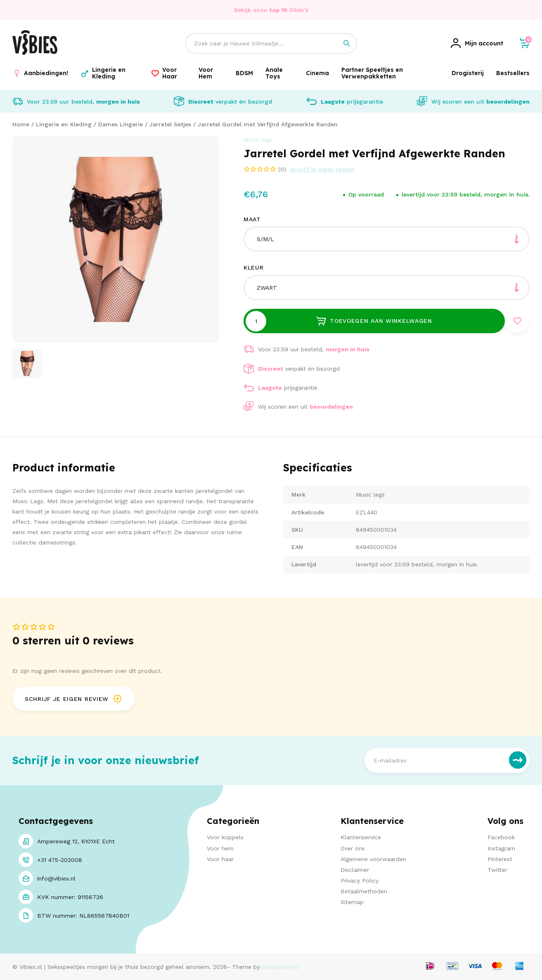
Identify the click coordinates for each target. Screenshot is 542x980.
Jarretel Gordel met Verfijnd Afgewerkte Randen (268, 124)
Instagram (501, 848)
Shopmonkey (280, 967)
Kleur (254, 267)
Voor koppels (225, 838)
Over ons (353, 848)
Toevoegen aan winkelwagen (374, 321)
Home (21, 124)
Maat (252, 219)
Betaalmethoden (364, 892)
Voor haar (220, 859)
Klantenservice (361, 838)
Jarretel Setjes (170, 124)
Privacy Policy (360, 881)
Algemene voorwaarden (373, 859)
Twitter (497, 870)
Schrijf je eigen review (322, 169)
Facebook (501, 838)
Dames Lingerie (121, 124)
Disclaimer (355, 870)
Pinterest (500, 859)
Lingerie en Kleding (64, 124)
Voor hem (220, 848)
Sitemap (352, 902)
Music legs (258, 140)
